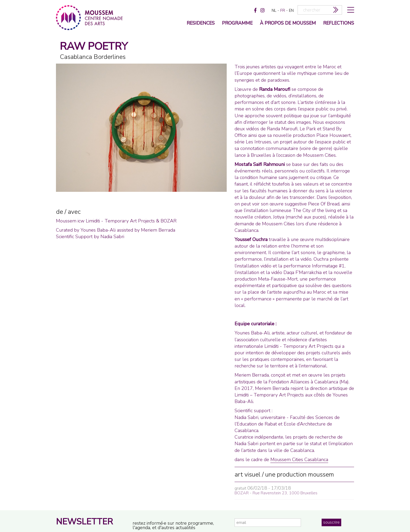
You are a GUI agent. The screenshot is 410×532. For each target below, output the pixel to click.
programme (237, 23)
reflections (339, 23)
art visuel (247, 474)
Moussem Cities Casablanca (299, 460)
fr (283, 10)
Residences (201, 23)
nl (274, 10)
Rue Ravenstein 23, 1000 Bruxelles (285, 493)
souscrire (331, 522)
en (291, 10)
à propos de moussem (288, 23)
